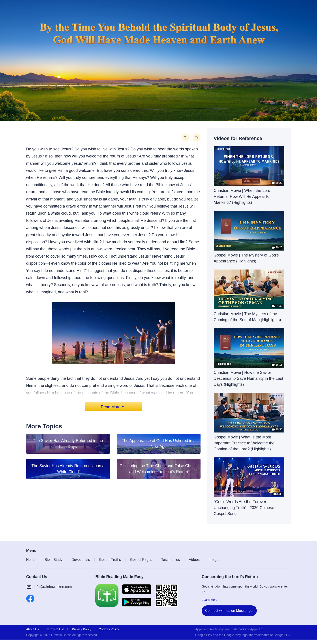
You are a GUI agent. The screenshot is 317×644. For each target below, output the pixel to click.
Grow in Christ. (61, 635)
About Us (33, 629)
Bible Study (53, 560)
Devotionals (81, 560)
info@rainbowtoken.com (53, 587)
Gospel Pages (141, 560)
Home (31, 560)
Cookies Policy (109, 629)
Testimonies (171, 560)
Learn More (210, 600)
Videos (194, 560)
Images (214, 560)
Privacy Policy (82, 629)
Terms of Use (55, 629)
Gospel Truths (110, 560)
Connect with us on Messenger (229, 611)
